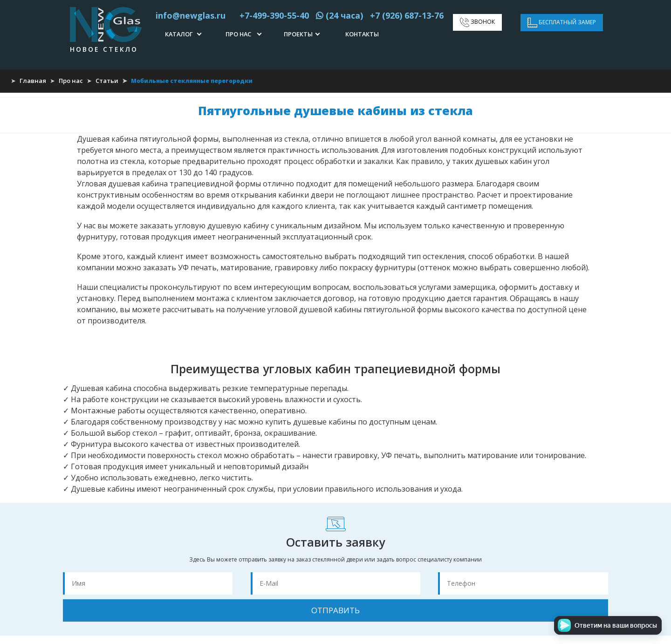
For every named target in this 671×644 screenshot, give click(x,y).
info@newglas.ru (191, 15)
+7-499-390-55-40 (271, 15)
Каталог (179, 34)
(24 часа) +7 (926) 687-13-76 (380, 15)
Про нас (238, 34)
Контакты (362, 34)
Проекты (298, 34)
